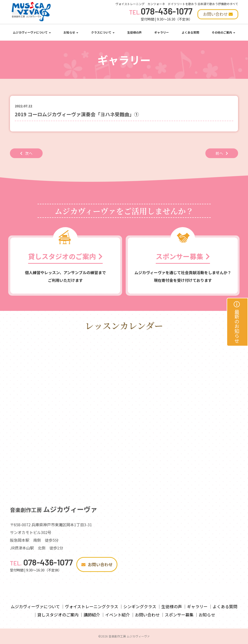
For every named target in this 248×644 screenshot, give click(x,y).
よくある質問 (190, 32)
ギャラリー (162, 32)
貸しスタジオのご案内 (58, 615)
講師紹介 (92, 615)
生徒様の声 (134, 32)
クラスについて (103, 32)
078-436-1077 (161, 11)
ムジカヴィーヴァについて (32, 32)
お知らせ (71, 32)
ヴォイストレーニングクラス (92, 606)
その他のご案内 (223, 32)
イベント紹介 (117, 615)
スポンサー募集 (179, 615)
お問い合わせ (97, 564)
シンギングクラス (140, 606)
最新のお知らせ (237, 322)
